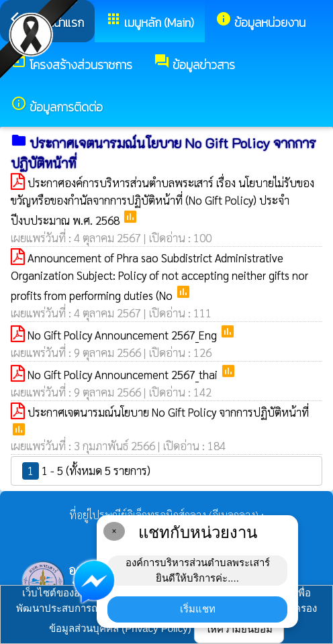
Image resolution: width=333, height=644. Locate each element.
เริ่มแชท (198, 609)
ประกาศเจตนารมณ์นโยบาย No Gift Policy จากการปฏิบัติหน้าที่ (168, 412)
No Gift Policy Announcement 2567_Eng (124, 335)
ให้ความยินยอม (239, 629)
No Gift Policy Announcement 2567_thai (124, 374)
